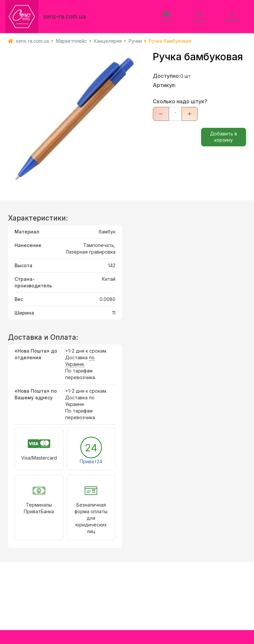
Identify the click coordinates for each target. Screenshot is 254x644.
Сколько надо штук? (180, 101)
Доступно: (167, 76)
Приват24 (91, 461)
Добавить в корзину (224, 137)
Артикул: (164, 85)
